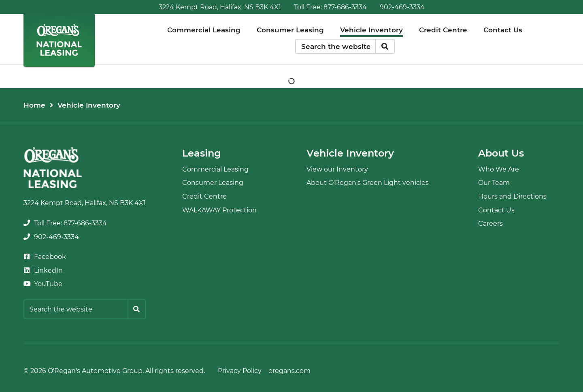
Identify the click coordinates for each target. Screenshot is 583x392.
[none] (330, 7)
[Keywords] (336, 47)
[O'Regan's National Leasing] (59, 40)
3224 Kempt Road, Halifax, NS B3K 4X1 (220, 7)
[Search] (385, 47)
